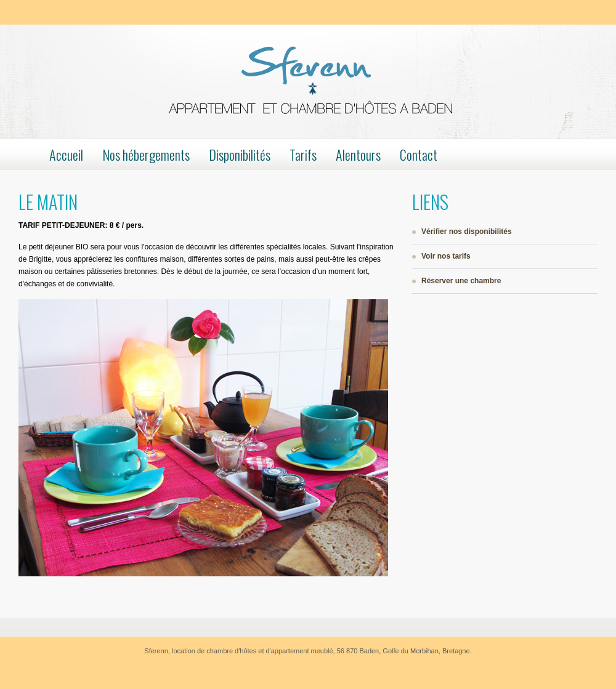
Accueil (66, 155)
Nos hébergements (146, 155)
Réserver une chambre (461, 281)
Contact (419, 155)
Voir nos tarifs (446, 256)
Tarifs (303, 155)
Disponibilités (240, 155)
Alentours (358, 155)
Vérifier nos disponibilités (467, 232)
